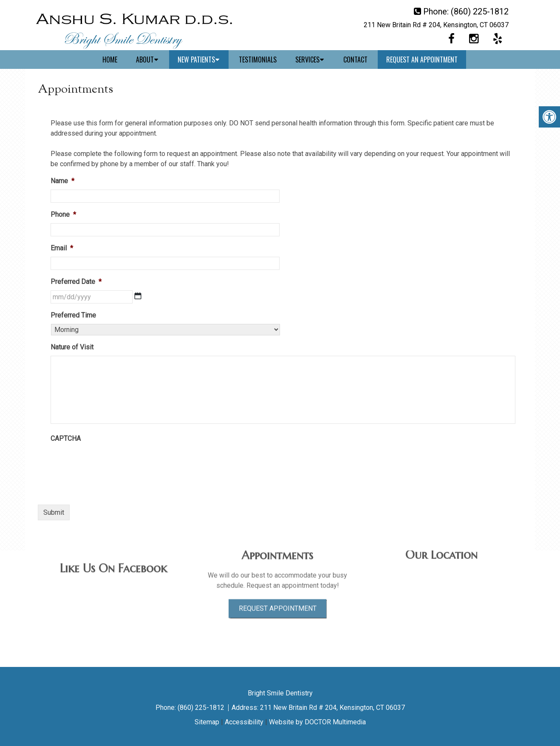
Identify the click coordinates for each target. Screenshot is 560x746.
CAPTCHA (66, 438)
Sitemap (207, 722)
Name (62, 181)
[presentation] (115, 464)
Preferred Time (73, 315)
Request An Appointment (422, 60)
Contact (355, 60)
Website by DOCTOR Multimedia (317, 722)
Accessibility (244, 722)
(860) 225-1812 (480, 11)
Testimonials (258, 60)
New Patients (196, 60)
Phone (63, 214)
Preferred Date (76, 282)
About (145, 60)
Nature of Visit (72, 347)
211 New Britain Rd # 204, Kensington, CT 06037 (436, 25)
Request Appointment (278, 586)
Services (307, 60)
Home (110, 60)
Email (62, 248)
